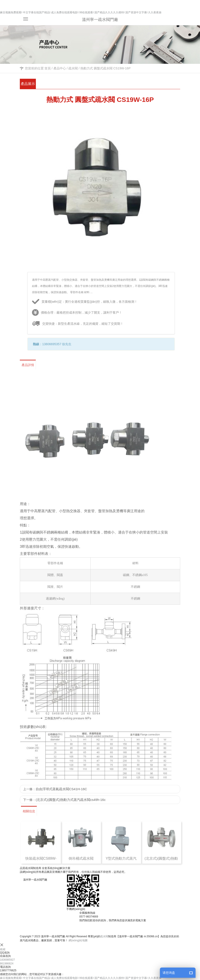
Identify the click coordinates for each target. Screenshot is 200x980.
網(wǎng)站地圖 (78, 940)
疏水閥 (73, 68)
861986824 (7, 964)
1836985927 (7, 960)
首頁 (48, 68)
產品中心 (60, 68)
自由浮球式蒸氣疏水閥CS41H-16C (61, 793)
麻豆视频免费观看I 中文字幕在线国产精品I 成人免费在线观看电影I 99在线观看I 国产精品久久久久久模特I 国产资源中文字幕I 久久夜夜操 (81, 13)
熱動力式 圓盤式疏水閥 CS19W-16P (105, 68)
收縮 (3, 949)
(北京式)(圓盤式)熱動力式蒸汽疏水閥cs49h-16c (71, 804)
